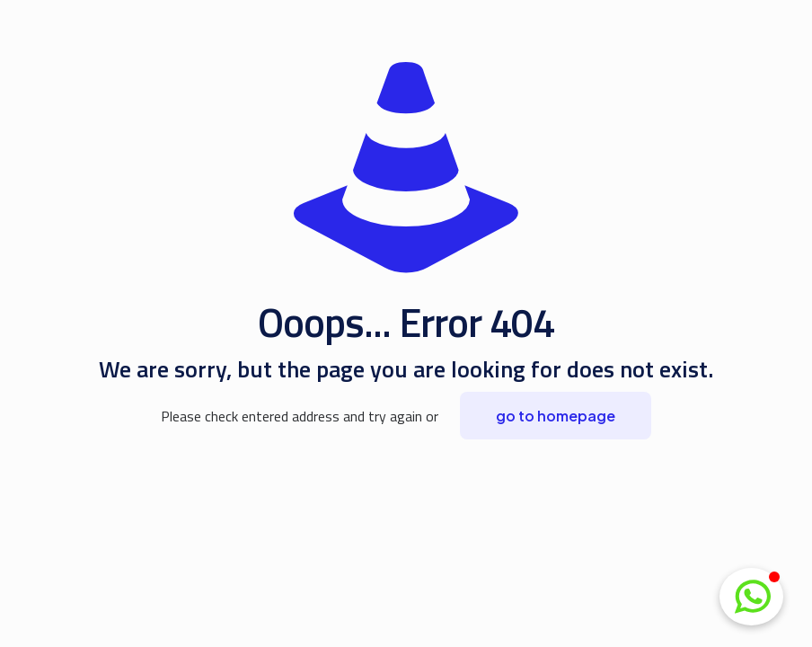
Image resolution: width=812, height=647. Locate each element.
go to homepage (556, 416)
